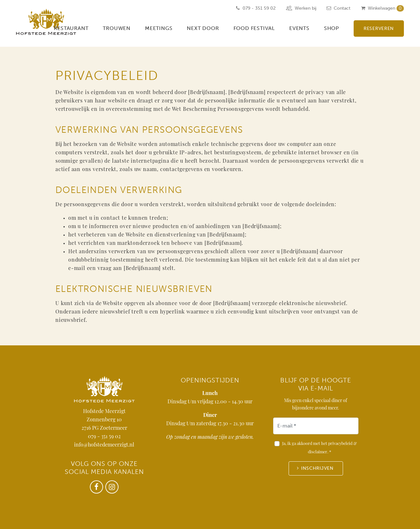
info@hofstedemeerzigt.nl (104, 445)
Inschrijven (317, 468)
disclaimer (318, 452)
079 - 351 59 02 (104, 437)
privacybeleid (340, 444)
